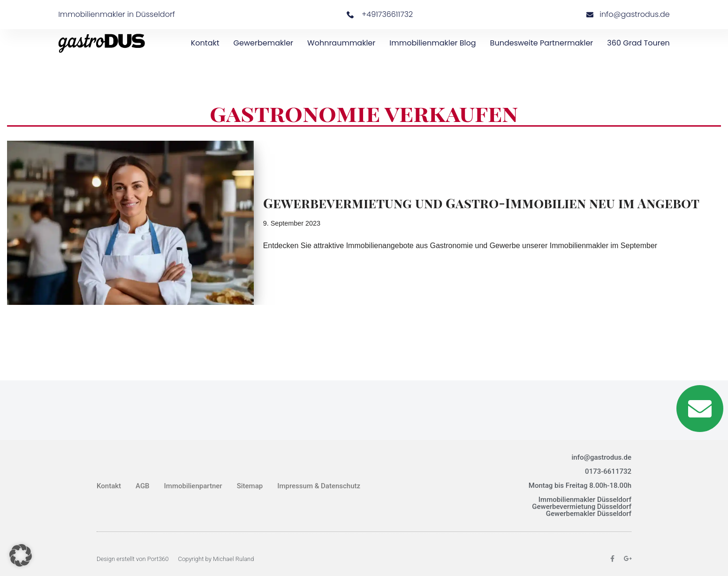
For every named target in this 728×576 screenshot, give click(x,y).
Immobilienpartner (193, 486)
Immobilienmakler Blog (432, 43)
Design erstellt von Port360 (133, 559)
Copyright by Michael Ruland (216, 559)
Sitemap (250, 486)
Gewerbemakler (263, 43)
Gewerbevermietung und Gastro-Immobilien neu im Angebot (481, 203)
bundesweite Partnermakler (542, 43)
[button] (21, 555)
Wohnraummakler (341, 43)
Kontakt (205, 43)
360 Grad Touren (638, 43)
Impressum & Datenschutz (319, 486)
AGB (143, 486)
